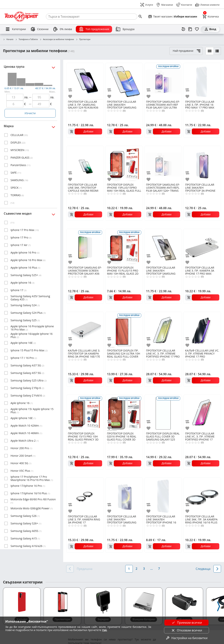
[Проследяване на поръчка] (190, 29)
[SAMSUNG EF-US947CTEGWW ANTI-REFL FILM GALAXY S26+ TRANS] (163, 164)
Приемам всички (186, 623)
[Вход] (210, 29)
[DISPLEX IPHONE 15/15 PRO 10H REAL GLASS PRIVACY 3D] (85, 413)
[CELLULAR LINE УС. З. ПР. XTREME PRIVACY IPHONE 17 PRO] (202, 330)
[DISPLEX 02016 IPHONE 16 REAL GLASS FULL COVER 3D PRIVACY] (124, 413)
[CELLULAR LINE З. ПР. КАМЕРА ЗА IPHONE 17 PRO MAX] (202, 247)
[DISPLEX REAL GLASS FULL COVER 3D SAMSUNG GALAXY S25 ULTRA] (163, 413)
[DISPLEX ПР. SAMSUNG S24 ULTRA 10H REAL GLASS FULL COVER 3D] (124, 330)
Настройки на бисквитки (186, 638)
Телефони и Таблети (27, 39)
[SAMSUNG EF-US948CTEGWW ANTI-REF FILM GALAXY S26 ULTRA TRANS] (163, 81)
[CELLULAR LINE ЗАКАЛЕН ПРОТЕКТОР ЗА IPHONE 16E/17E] (202, 164)
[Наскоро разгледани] (183, 29)
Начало (8, 39)
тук (104, 630)
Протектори (83, 39)
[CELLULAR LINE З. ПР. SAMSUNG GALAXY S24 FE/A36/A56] (85, 81)
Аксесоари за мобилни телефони (57, 39)
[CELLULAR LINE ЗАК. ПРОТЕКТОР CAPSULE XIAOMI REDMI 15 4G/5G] (85, 164)
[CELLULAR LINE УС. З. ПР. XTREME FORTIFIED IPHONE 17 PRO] (163, 330)
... (151, 569)
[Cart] (211, 17)
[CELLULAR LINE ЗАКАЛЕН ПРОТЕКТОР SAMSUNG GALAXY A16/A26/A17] (124, 81)
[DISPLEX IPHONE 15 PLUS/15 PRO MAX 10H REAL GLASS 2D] (124, 247)
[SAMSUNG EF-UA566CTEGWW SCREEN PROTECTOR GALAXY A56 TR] (85, 247)
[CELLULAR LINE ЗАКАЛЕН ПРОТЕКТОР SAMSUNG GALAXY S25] (124, 496)
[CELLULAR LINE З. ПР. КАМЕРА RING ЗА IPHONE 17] (85, 496)
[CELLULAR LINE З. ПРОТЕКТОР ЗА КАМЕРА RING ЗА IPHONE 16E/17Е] (85, 330)
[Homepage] (21, 17)
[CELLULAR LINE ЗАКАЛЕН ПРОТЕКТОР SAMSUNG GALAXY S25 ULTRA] (163, 247)
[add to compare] (71, 90)
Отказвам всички (186, 630)
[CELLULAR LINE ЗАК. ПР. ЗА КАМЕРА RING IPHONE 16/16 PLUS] (202, 496)
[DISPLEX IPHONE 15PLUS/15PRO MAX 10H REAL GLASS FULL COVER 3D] (124, 164)
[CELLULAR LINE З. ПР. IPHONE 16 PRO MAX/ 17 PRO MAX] (202, 81)
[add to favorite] (71, 96)
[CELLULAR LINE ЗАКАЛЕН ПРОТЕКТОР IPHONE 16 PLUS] (163, 496)
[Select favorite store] (172, 17)
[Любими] (197, 29)
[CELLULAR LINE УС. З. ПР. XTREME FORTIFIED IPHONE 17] (202, 413)
